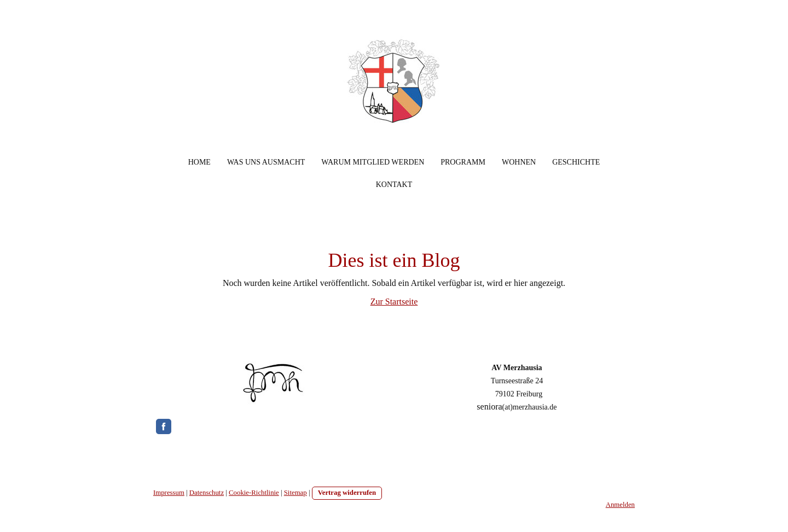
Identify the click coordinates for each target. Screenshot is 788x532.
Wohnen (519, 162)
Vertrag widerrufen (347, 493)
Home (199, 162)
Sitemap (296, 493)
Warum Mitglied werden (373, 162)
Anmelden (620, 505)
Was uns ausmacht (266, 162)
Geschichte (576, 162)
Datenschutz (207, 493)
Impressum (169, 493)
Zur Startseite (394, 302)
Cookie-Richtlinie (254, 493)
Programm (463, 162)
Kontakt (394, 185)
